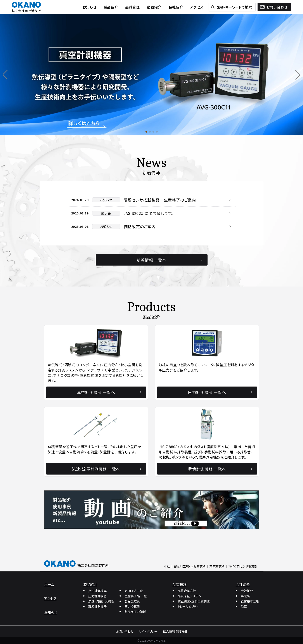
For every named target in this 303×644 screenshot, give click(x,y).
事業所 (245, 596)
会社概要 (247, 591)
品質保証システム (189, 596)
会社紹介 (243, 584)
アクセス (50, 598)
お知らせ (51, 612)
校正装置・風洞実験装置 (194, 601)
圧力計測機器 (97, 596)
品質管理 (180, 584)
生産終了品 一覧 (136, 596)
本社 (167, 566)
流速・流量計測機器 (101, 601)
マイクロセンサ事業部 (243, 566)
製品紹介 (90, 584)
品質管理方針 (187, 591)
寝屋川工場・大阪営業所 (190, 566)
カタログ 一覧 (134, 591)
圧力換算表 (132, 606)
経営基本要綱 (250, 601)
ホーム (49, 584)
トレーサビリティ (188, 606)
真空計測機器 (97, 591)
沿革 (244, 606)
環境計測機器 (97, 606)
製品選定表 (132, 601)
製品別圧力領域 (135, 612)
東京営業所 (217, 566)
